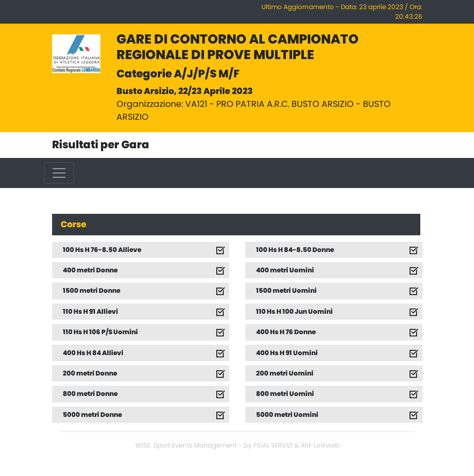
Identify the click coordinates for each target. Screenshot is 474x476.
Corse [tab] (74, 225)
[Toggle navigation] (59, 173)
